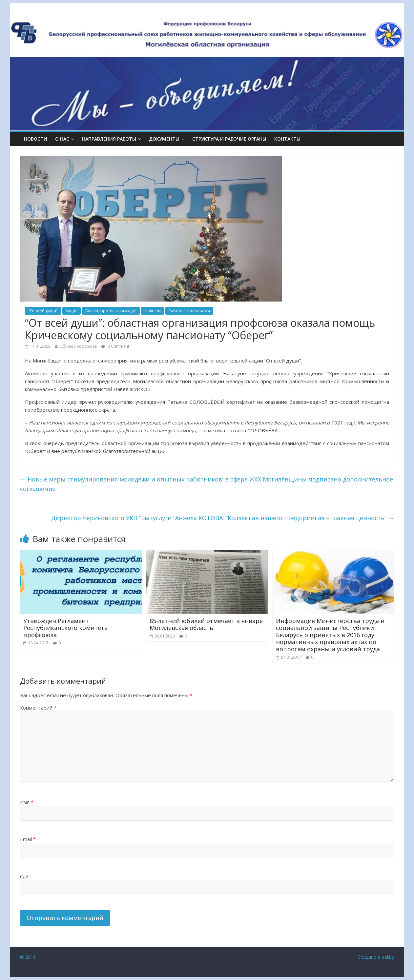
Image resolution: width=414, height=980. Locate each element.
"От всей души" (43, 311)
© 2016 (28, 957)
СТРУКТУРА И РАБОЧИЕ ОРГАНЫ (229, 139)
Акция (72, 311)
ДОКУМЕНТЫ (164, 139)
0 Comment (115, 346)
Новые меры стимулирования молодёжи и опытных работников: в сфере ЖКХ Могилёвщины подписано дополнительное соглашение (207, 484)
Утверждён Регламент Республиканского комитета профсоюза (65, 628)
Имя (27, 802)
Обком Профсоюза (78, 346)
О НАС (62, 139)
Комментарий (38, 708)
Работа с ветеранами (189, 311)
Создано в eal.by (376, 957)
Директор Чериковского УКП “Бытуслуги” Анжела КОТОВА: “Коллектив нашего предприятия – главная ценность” (223, 518)
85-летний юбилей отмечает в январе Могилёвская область (206, 624)
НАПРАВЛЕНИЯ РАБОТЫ (109, 139)
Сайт (26, 876)
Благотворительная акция (111, 311)
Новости (36, 139)
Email (28, 839)
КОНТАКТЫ (287, 139)
